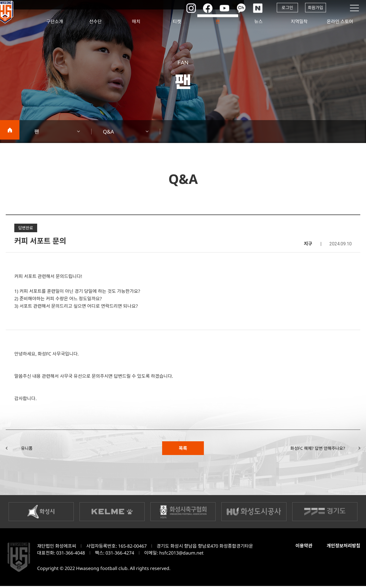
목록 (183, 449)
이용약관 (301, 548)
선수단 (96, 21)
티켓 (177, 21)
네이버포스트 (253, 8)
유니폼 (32, 449)
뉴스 (258, 21)
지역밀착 (299, 21)
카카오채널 (236, 8)
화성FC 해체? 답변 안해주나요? (311, 449)
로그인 (283, 8)
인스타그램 (184, 8)
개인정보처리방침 (342, 548)
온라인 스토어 (340, 21)
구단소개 (55, 21)
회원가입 (315, 8)
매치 (136, 21)
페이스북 (202, 8)
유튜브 (219, 8)
